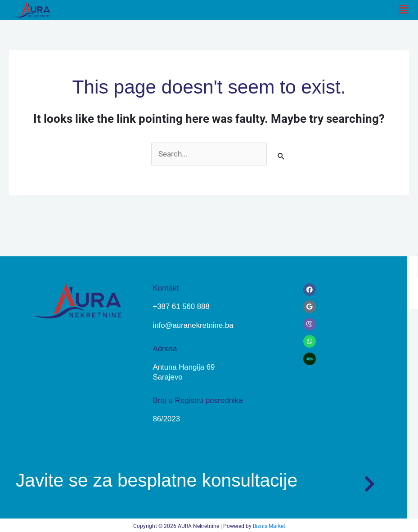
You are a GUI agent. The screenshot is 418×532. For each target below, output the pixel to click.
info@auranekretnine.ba (193, 325)
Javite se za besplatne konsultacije (161, 479)
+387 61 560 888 (181, 306)
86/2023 (166, 418)
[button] (404, 10)
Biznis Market (269, 525)
